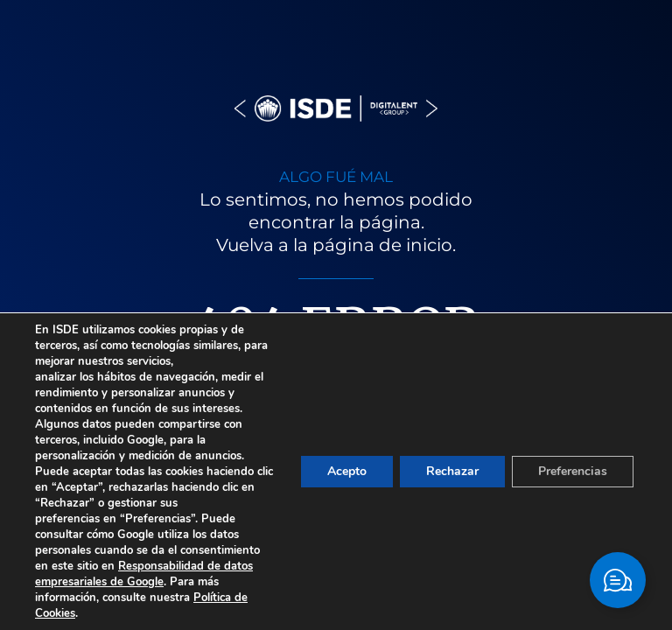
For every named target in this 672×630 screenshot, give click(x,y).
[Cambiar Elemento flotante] (618, 580)
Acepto (347, 471)
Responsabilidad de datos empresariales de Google (144, 574)
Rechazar (452, 471)
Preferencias (573, 471)
